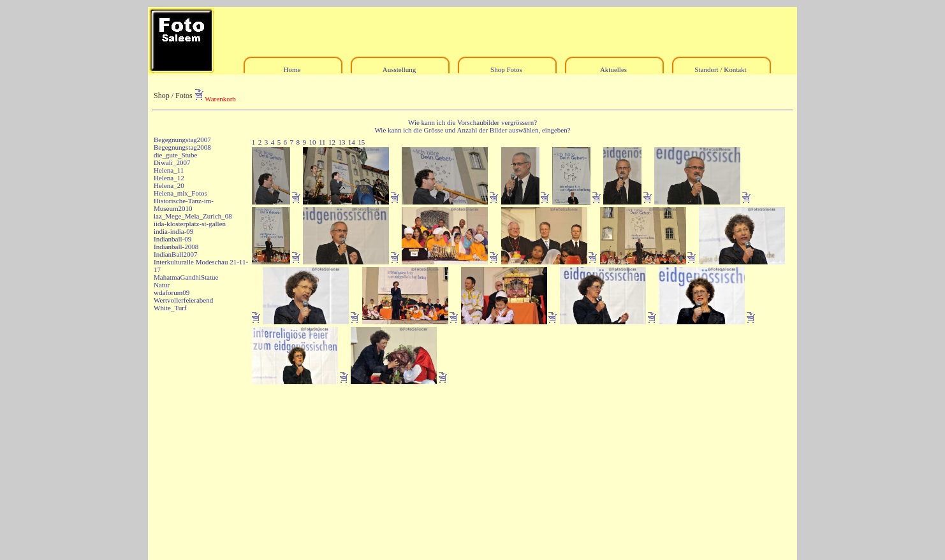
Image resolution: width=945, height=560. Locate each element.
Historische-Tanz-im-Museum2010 (184, 205)
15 (361, 142)
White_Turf (170, 308)
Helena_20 (169, 185)
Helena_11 (169, 170)
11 (322, 142)
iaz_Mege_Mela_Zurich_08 (193, 216)
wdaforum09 (172, 292)
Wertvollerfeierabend (183, 300)
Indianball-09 (172, 239)
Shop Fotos (506, 69)
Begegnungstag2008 (182, 147)
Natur (162, 285)
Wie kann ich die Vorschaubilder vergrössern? (472, 122)
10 (312, 142)
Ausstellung (399, 69)
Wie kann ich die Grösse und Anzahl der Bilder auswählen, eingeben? (472, 130)
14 (352, 142)
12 (332, 142)
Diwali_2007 (172, 162)
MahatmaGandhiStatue (186, 277)
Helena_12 (169, 178)
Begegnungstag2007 (182, 140)
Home (292, 69)
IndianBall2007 (175, 254)
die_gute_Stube (175, 155)
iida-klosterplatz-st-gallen (190, 224)
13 (341, 142)
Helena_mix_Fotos (180, 193)
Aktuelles (613, 69)
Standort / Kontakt (720, 69)
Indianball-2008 (176, 247)
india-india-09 (173, 231)
